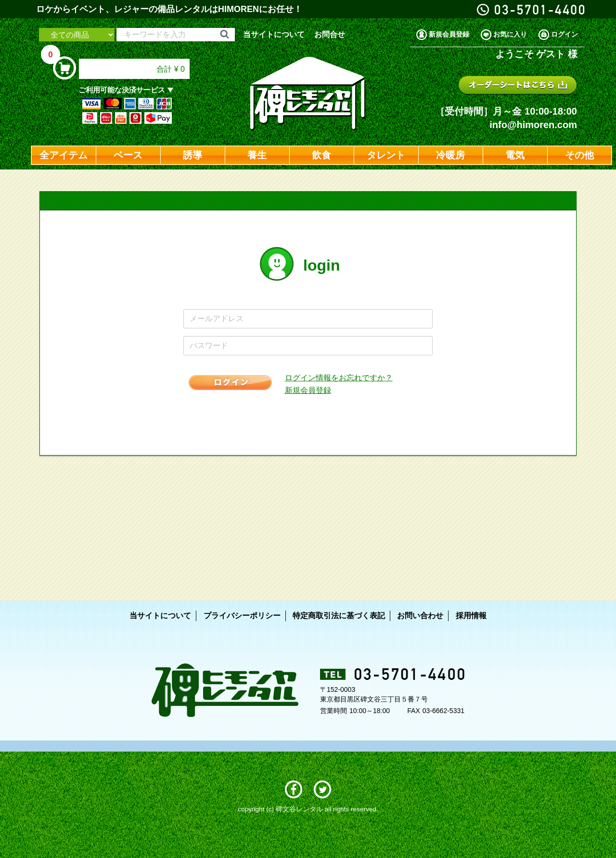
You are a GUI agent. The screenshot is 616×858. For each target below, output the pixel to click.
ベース (128, 155)
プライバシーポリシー (242, 616)
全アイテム (64, 155)
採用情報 (471, 616)
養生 (257, 155)
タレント (386, 155)
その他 (579, 155)
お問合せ (330, 34)
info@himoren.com (533, 125)
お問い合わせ (420, 616)
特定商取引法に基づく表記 (339, 616)
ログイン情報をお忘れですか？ (339, 378)
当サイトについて (274, 34)
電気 (515, 155)
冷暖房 (450, 155)
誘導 (192, 155)
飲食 (321, 155)
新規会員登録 (308, 390)
